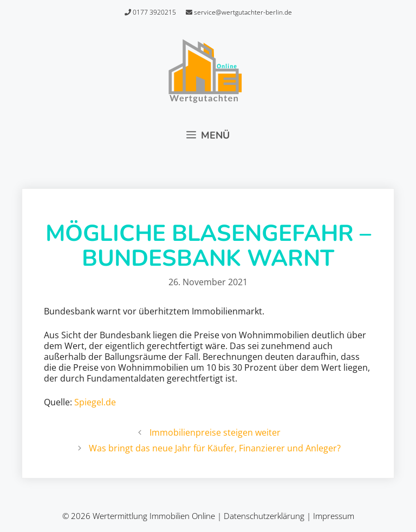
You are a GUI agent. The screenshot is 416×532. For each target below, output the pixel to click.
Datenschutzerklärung (264, 516)
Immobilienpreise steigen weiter (215, 432)
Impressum (334, 516)
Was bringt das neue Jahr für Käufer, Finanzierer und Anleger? (215, 448)
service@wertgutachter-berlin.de (239, 12)
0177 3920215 (150, 12)
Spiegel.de (95, 402)
